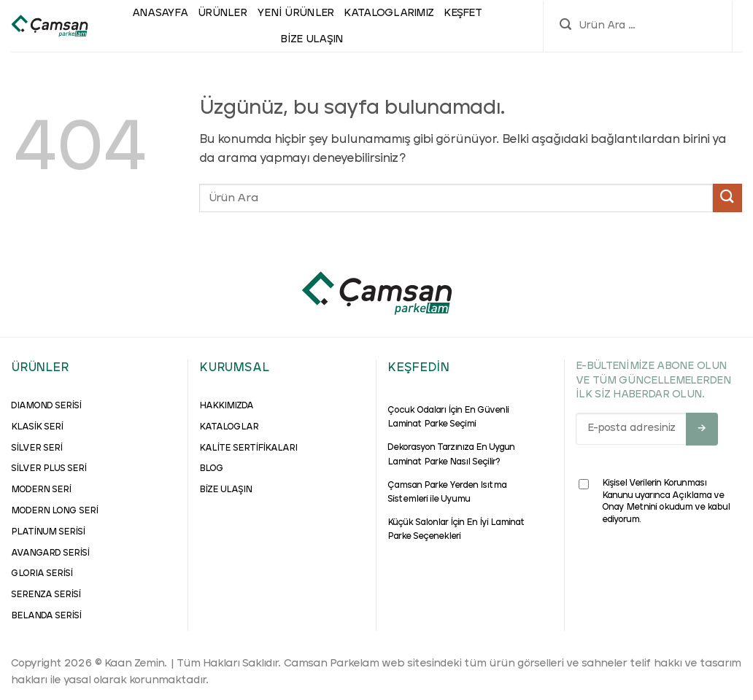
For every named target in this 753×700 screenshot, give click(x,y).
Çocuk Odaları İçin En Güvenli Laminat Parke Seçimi (448, 417)
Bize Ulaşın (312, 39)
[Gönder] (727, 198)
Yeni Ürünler (295, 13)
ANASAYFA (160, 13)
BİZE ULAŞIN (225, 490)
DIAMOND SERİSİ (46, 406)
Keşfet (463, 13)
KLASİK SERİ (37, 427)
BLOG (211, 469)
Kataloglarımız (389, 13)
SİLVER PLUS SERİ (49, 469)
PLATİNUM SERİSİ (48, 532)
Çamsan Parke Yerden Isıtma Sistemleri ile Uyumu (447, 493)
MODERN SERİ (41, 490)
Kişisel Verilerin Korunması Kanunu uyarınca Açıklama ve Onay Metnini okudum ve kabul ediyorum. (654, 502)
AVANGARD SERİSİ (50, 553)
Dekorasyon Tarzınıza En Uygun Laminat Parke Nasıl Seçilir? (451, 455)
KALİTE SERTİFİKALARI (248, 448)
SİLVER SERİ (36, 448)
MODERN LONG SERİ (54, 511)
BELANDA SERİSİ (46, 616)
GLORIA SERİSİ (42, 574)
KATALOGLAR (229, 427)
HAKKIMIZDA (226, 406)
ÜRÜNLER (222, 13)
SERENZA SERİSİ (46, 595)
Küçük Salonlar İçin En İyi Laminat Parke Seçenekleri (456, 530)
